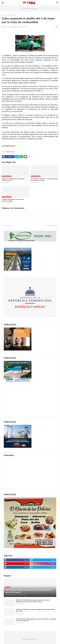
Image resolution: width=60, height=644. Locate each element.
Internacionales (11, 15)
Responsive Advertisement (30, 8)
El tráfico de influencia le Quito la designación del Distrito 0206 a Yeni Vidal (36, 610)
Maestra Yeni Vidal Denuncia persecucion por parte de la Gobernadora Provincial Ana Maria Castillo (33, 601)
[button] (3, 3)
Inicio (3, 15)
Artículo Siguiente (52, 225)
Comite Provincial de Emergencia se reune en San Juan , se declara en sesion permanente (36, 620)
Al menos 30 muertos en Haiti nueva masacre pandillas (13, 200)
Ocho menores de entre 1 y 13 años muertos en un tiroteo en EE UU (44, 180)
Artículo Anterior (8, 225)
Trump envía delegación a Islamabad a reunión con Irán (13, 180)
